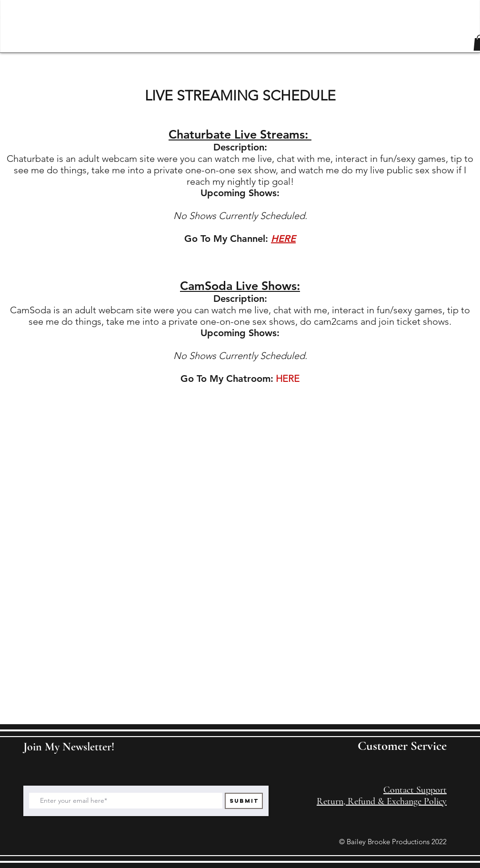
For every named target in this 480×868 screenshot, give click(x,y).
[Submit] (244, 801)
